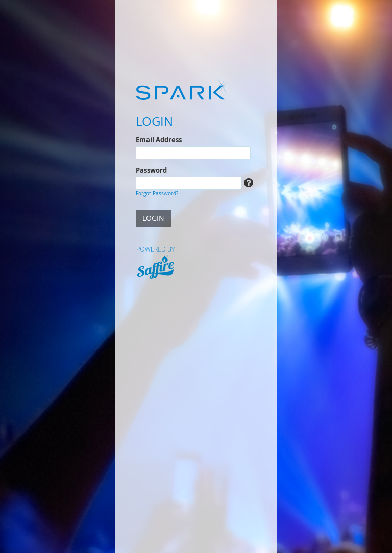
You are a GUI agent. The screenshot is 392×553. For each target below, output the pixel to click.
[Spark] (196, 88)
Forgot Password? (157, 193)
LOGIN (153, 218)
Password (151, 170)
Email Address (159, 140)
